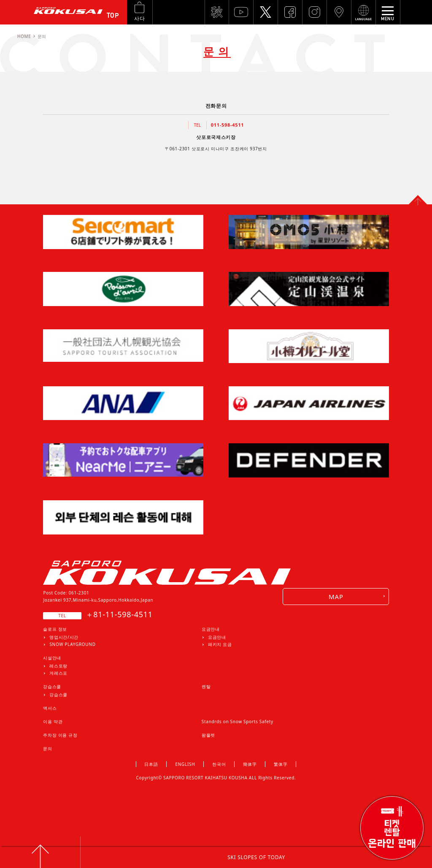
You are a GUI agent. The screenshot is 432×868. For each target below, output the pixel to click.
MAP (336, 597)
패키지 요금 (220, 644)
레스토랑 (58, 666)
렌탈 (206, 686)
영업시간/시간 (64, 637)
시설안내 (52, 658)
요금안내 (211, 629)
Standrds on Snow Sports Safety (238, 722)
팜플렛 (208, 735)
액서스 (50, 708)
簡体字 (250, 764)
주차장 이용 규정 (60, 735)
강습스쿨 (52, 686)
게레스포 (58, 673)
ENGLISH (185, 764)
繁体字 (281, 764)
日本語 (151, 764)
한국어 (219, 764)
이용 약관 (53, 722)
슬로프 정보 (55, 629)
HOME (24, 36)
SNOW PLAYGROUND (72, 644)
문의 (47, 749)
